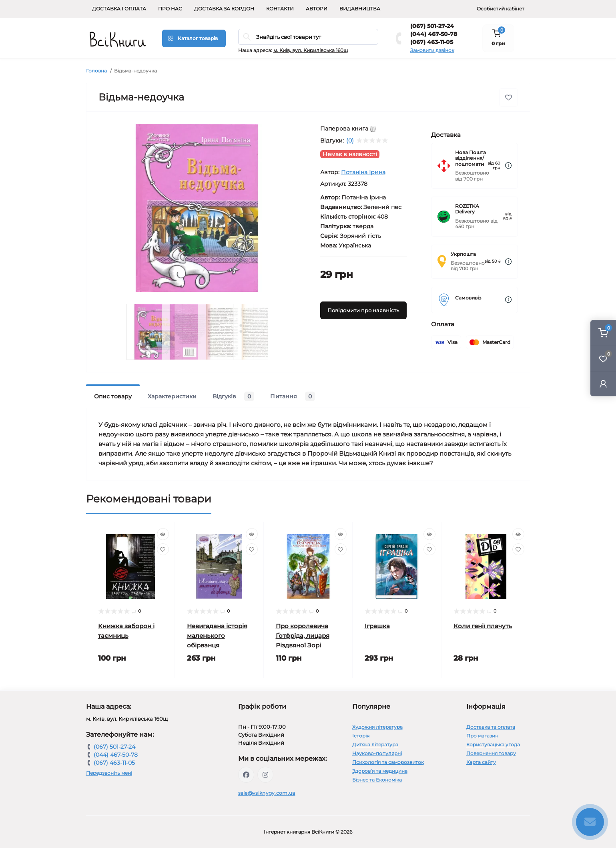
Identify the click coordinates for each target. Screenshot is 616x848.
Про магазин (482, 736)
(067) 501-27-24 (432, 26)
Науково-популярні (377, 753)
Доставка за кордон (224, 9)
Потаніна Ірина (363, 172)
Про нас (170, 9)
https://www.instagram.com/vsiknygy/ (265, 775)
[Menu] (194, 38)
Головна (96, 71)
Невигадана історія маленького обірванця (217, 636)
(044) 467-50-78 (434, 34)
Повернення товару (491, 753)
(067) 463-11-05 (432, 42)
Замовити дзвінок (432, 50)
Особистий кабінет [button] (501, 9)
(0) (350, 141)
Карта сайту (481, 762)
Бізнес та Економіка (377, 780)
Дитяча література (375, 745)
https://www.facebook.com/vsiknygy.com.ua (246, 775)
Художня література (377, 727)
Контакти (280, 9)
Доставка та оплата (491, 727)
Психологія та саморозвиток (388, 762)
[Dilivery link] (508, 166)
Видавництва (360, 9)
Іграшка (377, 626)
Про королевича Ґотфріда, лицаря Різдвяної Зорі (303, 636)
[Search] (247, 37)
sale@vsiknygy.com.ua (267, 793)
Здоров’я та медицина (380, 771)
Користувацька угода (493, 745)
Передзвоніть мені (109, 773)
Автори (317, 9)
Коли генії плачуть (483, 626)
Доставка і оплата (119, 9)
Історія (361, 736)
